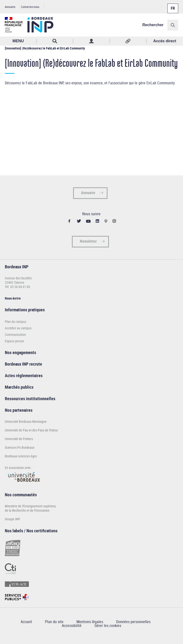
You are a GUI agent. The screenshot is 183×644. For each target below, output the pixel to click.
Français (172, 6)
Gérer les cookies (108, 626)
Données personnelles (133, 622)
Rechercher (153, 25)
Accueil (26, 622)
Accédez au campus (18, 328)
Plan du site (54, 622)
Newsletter (88, 241)
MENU (18, 41)
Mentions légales (90, 622)
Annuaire (10, 7)
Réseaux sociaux (128, 41)
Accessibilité (72, 626)
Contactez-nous (30, 7)
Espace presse (14, 341)
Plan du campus (16, 322)
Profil (91, 41)
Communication (15, 334)
